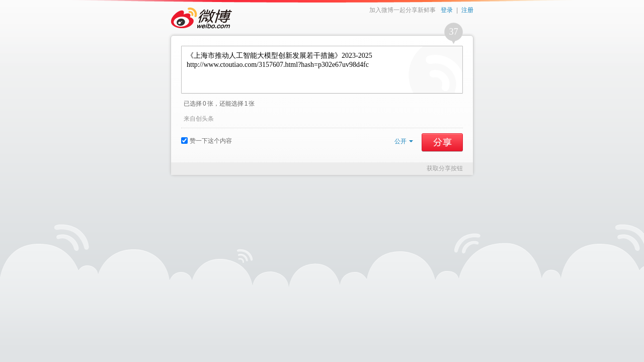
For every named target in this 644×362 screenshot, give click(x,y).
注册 (467, 10)
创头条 (205, 119)
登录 (447, 10)
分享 (442, 142)
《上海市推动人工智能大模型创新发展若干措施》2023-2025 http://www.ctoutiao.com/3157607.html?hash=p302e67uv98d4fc (322, 70)
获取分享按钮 (445, 168)
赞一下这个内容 (207, 141)
